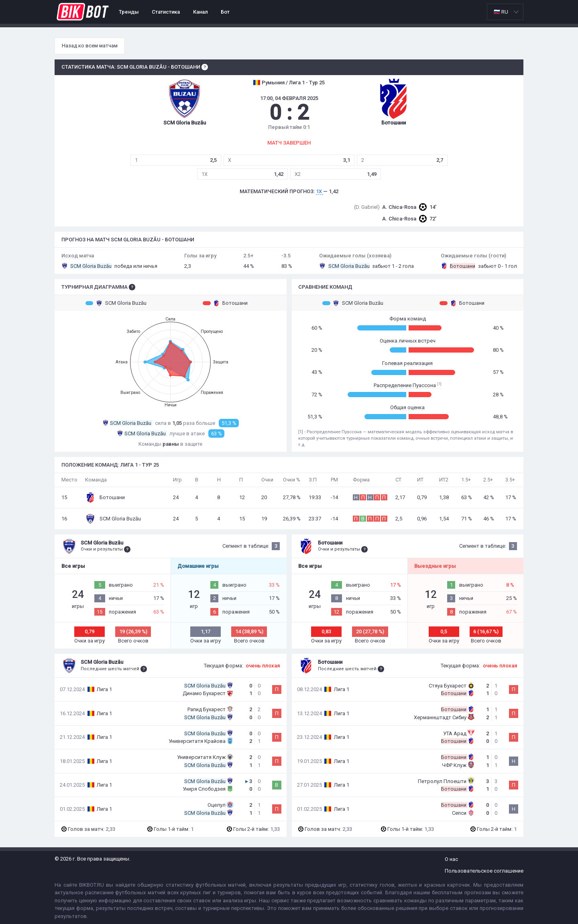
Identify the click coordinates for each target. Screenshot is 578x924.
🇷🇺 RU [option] (501, 12)
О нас (451, 859)
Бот (225, 12)
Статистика (166, 12)
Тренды (129, 12)
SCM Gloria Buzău (116, 303)
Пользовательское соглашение (484, 871)
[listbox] (505, 12)
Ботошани (225, 303)
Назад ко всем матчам (90, 46)
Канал (200, 12)
